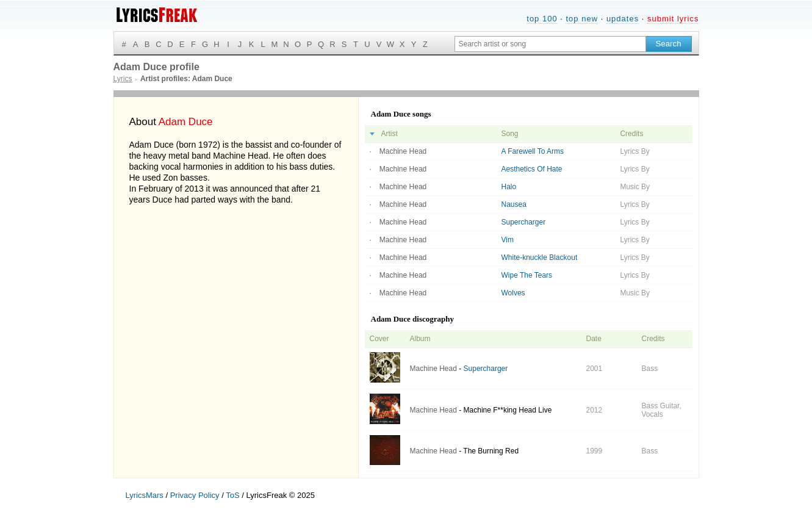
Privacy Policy (195, 495)
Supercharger (524, 222)
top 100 (542, 19)
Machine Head (403, 151)
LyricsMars (145, 495)
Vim (508, 240)
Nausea (514, 204)
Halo (509, 187)
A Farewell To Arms (533, 151)
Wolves (513, 293)
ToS (232, 495)
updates (623, 19)
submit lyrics (673, 19)
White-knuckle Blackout (540, 258)
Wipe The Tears (527, 275)
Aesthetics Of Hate (532, 169)
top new (582, 19)
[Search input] (550, 44)
